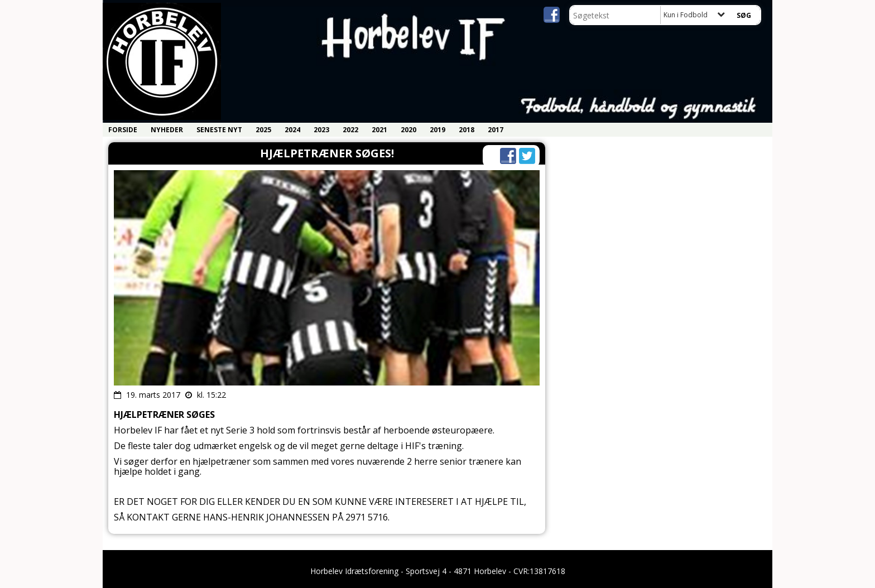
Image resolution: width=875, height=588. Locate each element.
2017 (496, 130)
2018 (467, 130)
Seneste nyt (219, 130)
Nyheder (167, 130)
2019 (437, 130)
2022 (350, 130)
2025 (263, 130)
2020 (408, 130)
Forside (123, 130)
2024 (292, 130)
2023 (321, 130)
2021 (379, 130)
